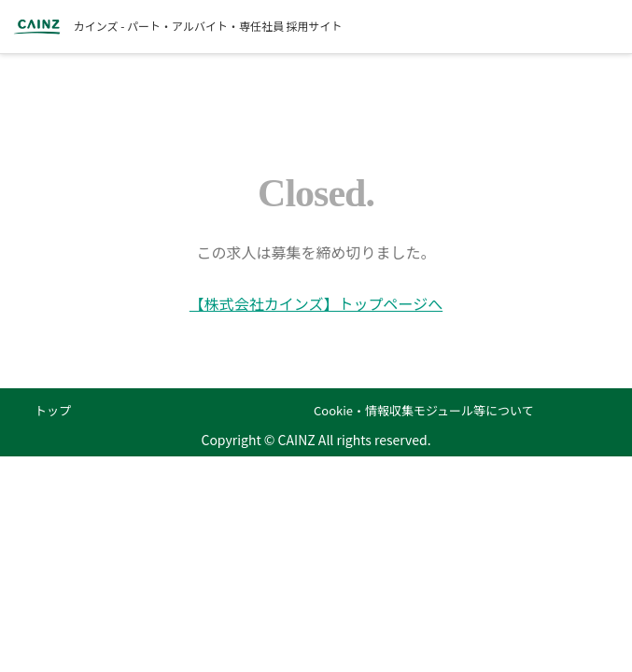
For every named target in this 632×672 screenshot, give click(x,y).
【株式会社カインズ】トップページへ (316, 303)
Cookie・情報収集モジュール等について (424, 410)
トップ (53, 410)
